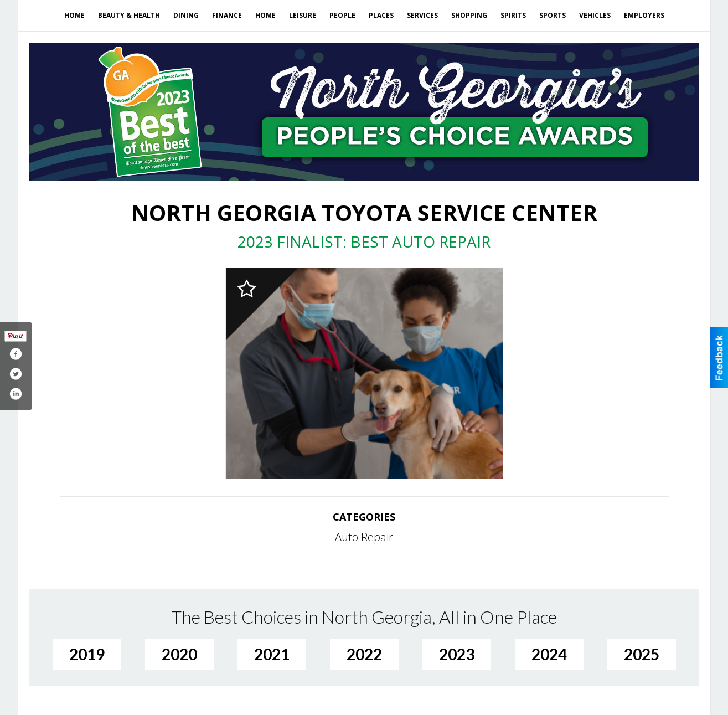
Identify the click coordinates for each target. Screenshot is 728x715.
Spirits (513, 15)
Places (381, 15)
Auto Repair (364, 537)
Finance (227, 15)
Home (74, 15)
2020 (179, 654)
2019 (87, 654)
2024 (549, 654)
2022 (364, 654)
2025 (642, 654)
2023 (457, 654)
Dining (186, 15)
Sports (553, 15)
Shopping (469, 15)
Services (422, 15)
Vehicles (595, 15)
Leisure (303, 15)
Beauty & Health (129, 15)
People (342, 15)
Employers (644, 15)
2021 (272, 654)
